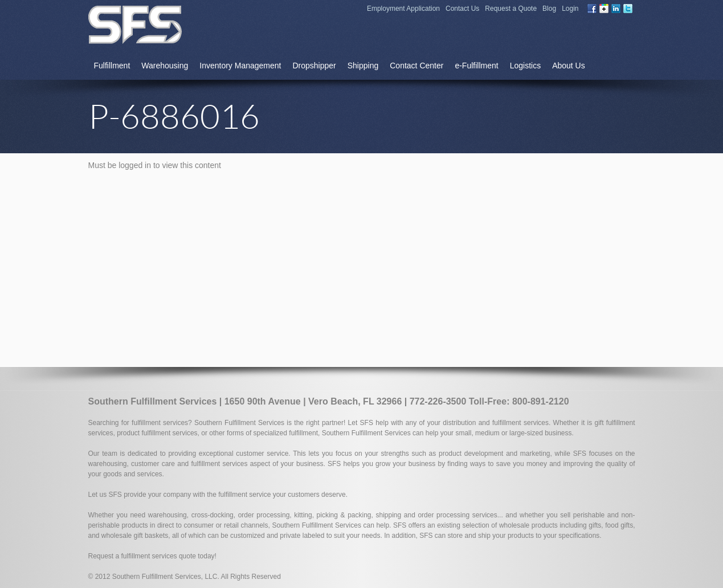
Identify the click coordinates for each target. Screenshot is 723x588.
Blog (549, 9)
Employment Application (403, 9)
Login (570, 9)
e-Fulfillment (476, 66)
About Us (569, 66)
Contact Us (462, 9)
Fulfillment (112, 66)
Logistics (525, 66)
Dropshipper (314, 66)
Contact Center (416, 66)
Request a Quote (511, 9)
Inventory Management (240, 66)
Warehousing (165, 66)
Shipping (363, 66)
